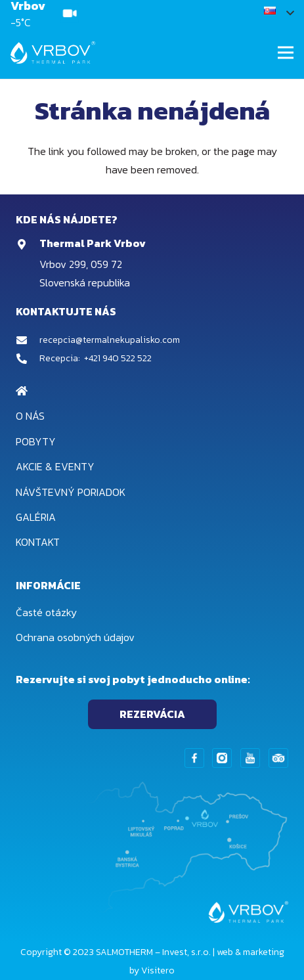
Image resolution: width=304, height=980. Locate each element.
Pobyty (36, 441)
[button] (279, 13)
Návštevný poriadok (71, 492)
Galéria (36, 517)
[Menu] (286, 53)
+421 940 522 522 (118, 358)
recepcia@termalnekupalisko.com (110, 340)
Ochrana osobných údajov (75, 637)
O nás (30, 416)
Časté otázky (46, 612)
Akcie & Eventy (55, 466)
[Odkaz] (70, 13)
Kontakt (38, 542)
